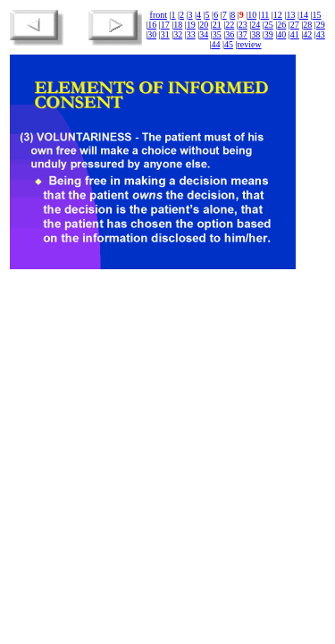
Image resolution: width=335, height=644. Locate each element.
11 (265, 15)
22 (230, 25)
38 (255, 34)
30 (152, 34)
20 (204, 25)
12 (278, 15)
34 (204, 34)
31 (165, 34)
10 (252, 15)
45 (229, 44)
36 (230, 34)
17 (165, 25)
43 (321, 34)
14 (304, 15)
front (159, 15)
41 (295, 34)
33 (191, 34)
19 (191, 25)
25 (269, 25)
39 (269, 34)
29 (321, 25)
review (249, 44)
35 (217, 34)
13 (290, 15)
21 (217, 25)
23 (243, 25)
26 (281, 25)
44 (215, 44)
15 (316, 15)
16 (152, 25)
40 (281, 34)
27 (295, 25)
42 (307, 34)
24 (255, 25)
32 (178, 34)
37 (243, 34)
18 (178, 25)
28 (307, 25)
